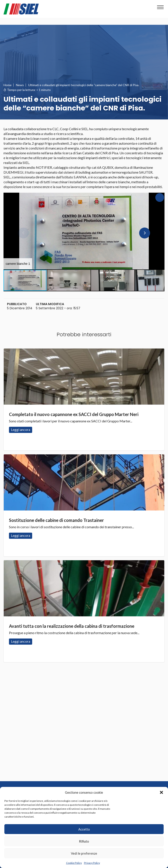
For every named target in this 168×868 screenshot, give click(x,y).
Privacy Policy (92, 863)
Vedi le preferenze (84, 853)
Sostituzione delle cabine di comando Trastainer (56, 520)
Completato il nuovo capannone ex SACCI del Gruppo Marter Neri (74, 414)
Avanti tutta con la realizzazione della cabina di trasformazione (72, 626)
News (20, 85)
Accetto (84, 829)
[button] (161, 792)
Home (8, 85)
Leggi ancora (84, 377)
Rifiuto (84, 841)
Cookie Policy (74, 863)
